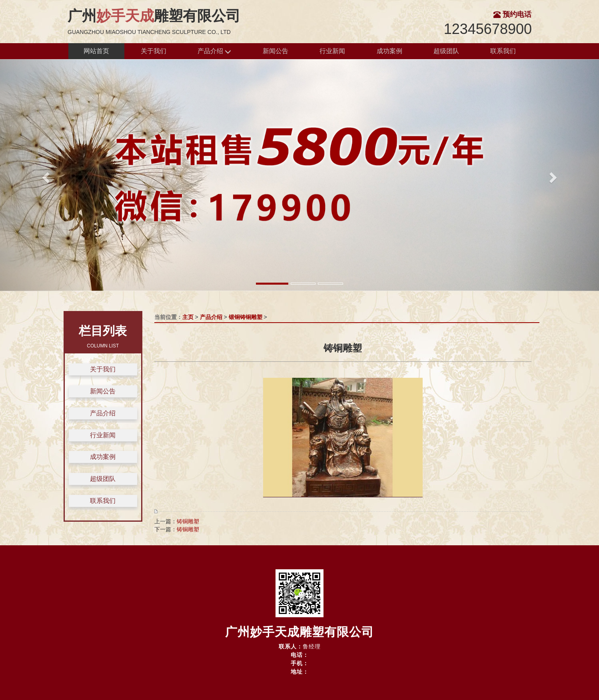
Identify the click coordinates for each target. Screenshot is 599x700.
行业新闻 (332, 51)
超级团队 (446, 51)
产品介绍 (214, 51)
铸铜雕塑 (188, 521)
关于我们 (154, 51)
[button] (45, 175)
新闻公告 (276, 51)
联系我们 (503, 51)
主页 (188, 317)
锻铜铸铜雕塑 (246, 317)
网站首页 (96, 51)
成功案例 (389, 51)
